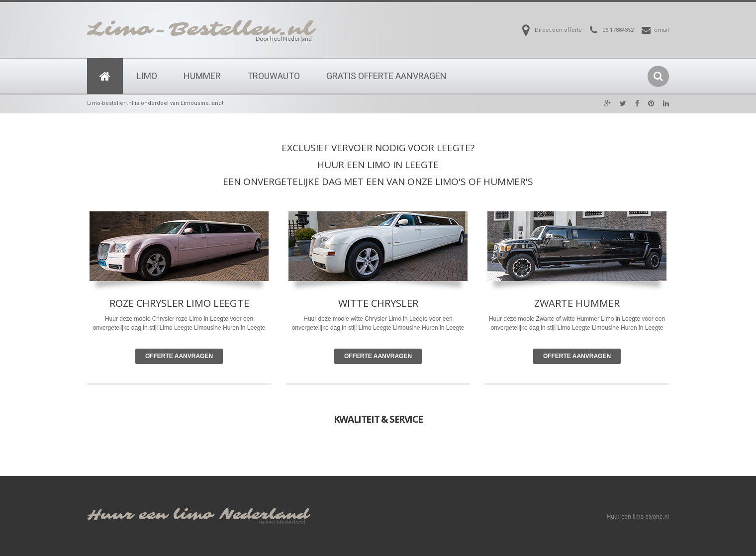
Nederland (264, 515)
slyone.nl (657, 517)
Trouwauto (274, 76)
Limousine (407, 328)
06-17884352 (618, 30)
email (661, 30)
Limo (147, 76)
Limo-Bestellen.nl (200, 29)
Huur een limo (150, 515)
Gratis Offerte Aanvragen (386, 76)
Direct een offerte (558, 30)
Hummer (202, 76)
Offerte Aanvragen (179, 356)
